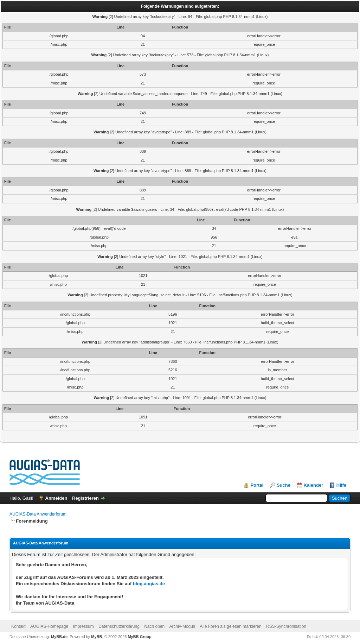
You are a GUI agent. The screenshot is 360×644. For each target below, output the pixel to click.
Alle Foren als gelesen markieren (230, 626)
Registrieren (85, 498)
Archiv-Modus (182, 626)
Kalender (314, 485)
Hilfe (341, 485)
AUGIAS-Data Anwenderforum (38, 514)
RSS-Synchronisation (286, 626)
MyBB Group (139, 637)
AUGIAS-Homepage (49, 626)
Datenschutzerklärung (119, 626)
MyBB (97, 637)
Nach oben (154, 626)
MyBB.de (59, 637)
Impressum (83, 626)
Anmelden (56, 498)
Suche (284, 485)
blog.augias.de (149, 584)
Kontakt (18, 626)
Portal (257, 485)
